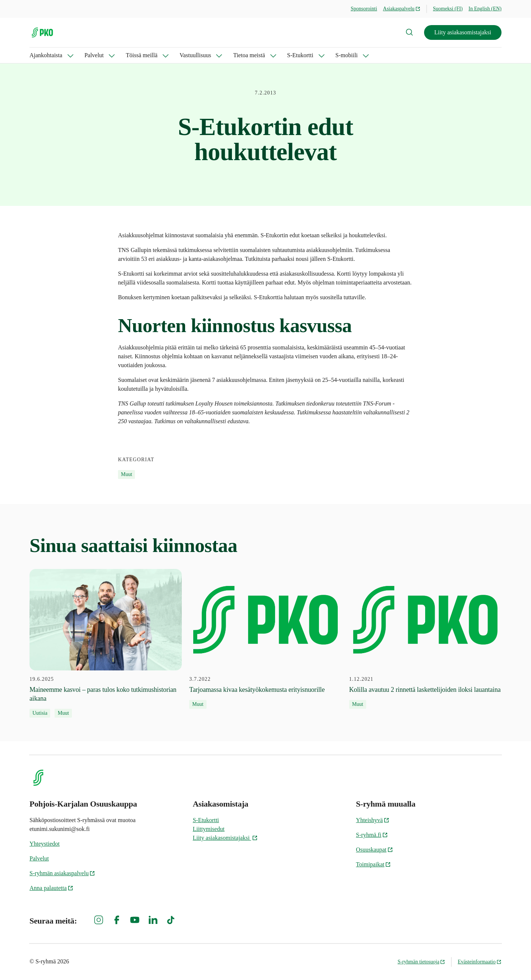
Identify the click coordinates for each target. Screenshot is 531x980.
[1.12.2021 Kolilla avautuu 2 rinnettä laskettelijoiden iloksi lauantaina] (425, 639)
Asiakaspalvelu (402, 9)
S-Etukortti (300, 55)
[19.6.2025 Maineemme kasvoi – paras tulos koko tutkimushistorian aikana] (106, 643)
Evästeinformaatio (480, 962)
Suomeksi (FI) (448, 9)
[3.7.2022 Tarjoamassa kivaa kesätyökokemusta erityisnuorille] (265, 639)
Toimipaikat (373, 864)
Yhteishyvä (373, 820)
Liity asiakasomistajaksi (463, 32)
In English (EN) (485, 9)
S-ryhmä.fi (372, 835)
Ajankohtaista (46, 55)
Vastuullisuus (195, 55)
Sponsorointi (364, 9)
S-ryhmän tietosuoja (421, 962)
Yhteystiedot (45, 844)
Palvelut (94, 55)
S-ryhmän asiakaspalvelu (62, 873)
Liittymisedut (209, 829)
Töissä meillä (142, 55)
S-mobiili (347, 55)
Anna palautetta (51, 888)
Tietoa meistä (249, 55)
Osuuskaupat (374, 850)
